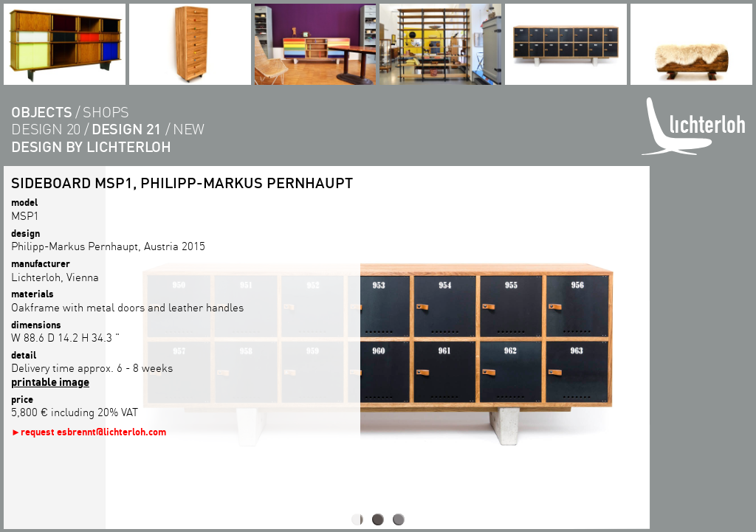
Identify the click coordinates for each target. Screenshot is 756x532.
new (189, 129)
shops (106, 112)
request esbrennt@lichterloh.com (93, 431)
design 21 (127, 129)
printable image (50, 381)
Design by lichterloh (91, 146)
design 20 (46, 129)
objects (42, 112)
